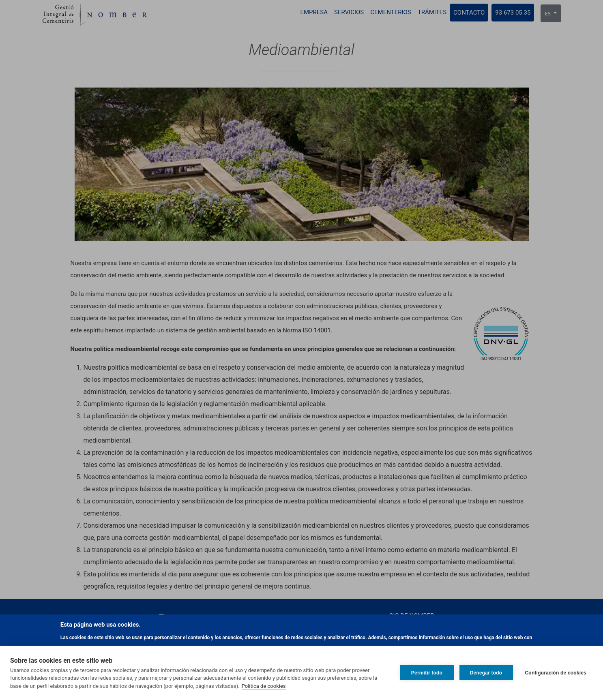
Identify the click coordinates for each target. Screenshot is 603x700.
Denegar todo (486, 673)
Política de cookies (264, 686)
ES (548, 13)
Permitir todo (427, 673)
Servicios (349, 12)
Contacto (469, 13)
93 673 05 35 (513, 13)
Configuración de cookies (556, 673)
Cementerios (391, 12)
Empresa (314, 12)
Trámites (432, 12)
